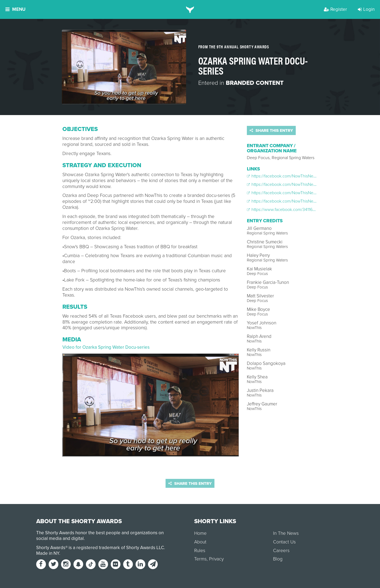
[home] (190, 9)
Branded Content (255, 83)
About (200, 542)
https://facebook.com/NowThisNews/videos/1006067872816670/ (309, 193)
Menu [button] (15, 9)
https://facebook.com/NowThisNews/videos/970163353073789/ (308, 176)
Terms (200, 559)
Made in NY (48, 553)
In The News (286, 533)
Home (200, 533)
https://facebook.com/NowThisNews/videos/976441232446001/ (308, 184)
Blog (278, 559)
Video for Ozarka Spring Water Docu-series (106, 347)
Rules (200, 551)
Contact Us (284, 542)
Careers (281, 551)
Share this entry (271, 130)
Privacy (216, 559)
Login (366, 9)
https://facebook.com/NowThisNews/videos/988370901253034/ (309, 201)
